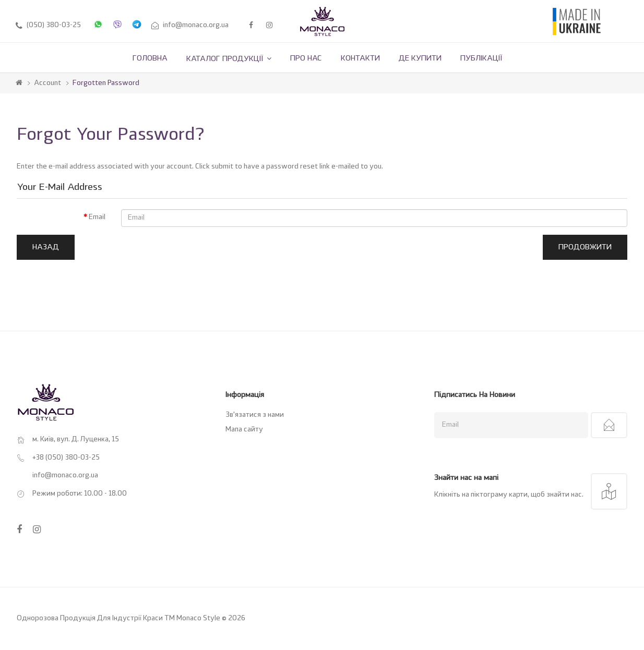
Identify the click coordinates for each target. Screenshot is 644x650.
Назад (46, 247)
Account (47, 83)
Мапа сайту (244, 430)
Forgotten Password (106, 83)
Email (97, 217)
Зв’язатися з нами (255, 415)
